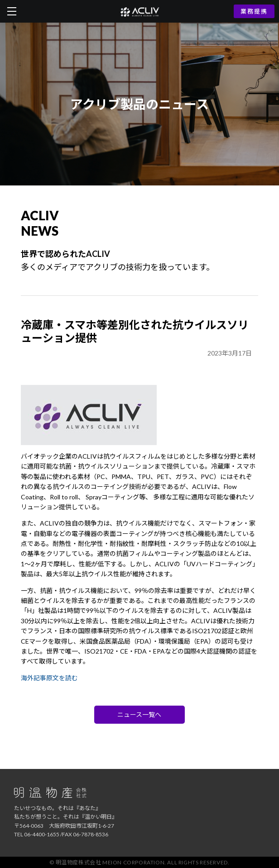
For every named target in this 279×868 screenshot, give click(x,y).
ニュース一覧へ (139, 714)
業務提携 (254, 11)
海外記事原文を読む (49, 678)
